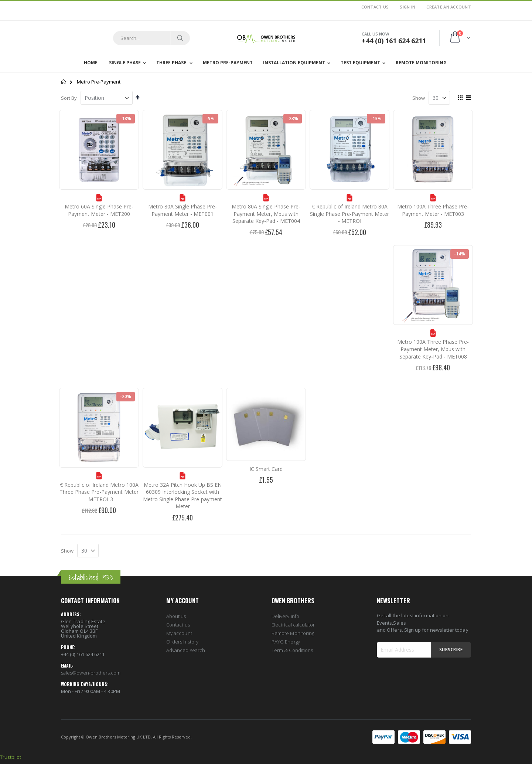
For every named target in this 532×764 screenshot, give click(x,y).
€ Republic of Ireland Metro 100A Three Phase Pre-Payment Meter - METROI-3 (99, 492)
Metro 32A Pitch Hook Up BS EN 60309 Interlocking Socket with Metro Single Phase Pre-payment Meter (183, 496)
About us (176, 616)
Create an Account (449, 7)
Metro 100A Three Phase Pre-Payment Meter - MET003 (433, 210)
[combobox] (151, 38)
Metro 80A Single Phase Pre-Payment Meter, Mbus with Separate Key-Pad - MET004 (266, 214)
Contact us (178, 625)
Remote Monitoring (293, 633)
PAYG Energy (286, 642)
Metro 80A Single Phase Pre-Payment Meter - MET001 (183, 210)
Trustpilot (11, 757)
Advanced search (186, 650)
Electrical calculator (293, 625)
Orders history (182, 642)
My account (179, 633)
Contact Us (375, 7)
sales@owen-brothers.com (91, 673)
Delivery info (285, 616)
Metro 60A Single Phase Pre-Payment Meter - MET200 (99, 210)
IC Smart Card (266, 469)
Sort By (69, 98)
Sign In (407, 7)
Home (64, 82)
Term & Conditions (292, 650)
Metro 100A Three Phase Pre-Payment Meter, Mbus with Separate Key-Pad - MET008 (433, 349)
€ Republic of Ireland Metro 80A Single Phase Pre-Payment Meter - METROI (349, 214)
